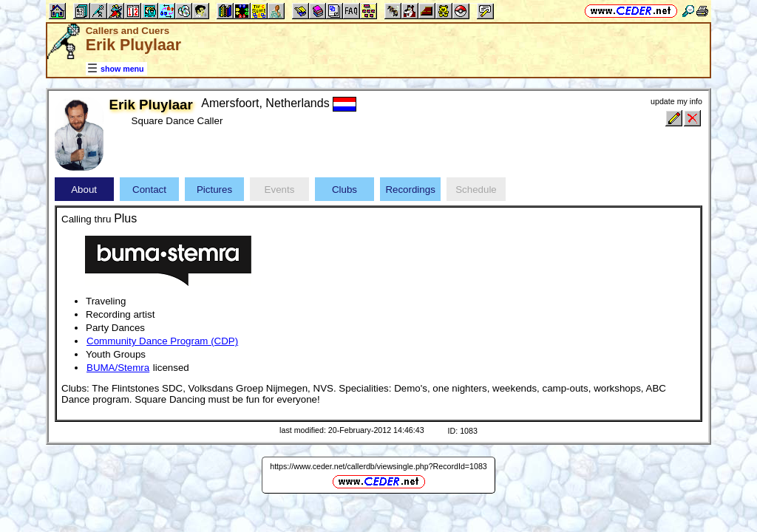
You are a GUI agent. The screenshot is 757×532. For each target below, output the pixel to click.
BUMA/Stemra (118, 368)
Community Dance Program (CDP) (162, 341)
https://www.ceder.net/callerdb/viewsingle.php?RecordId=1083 (378, 466)
